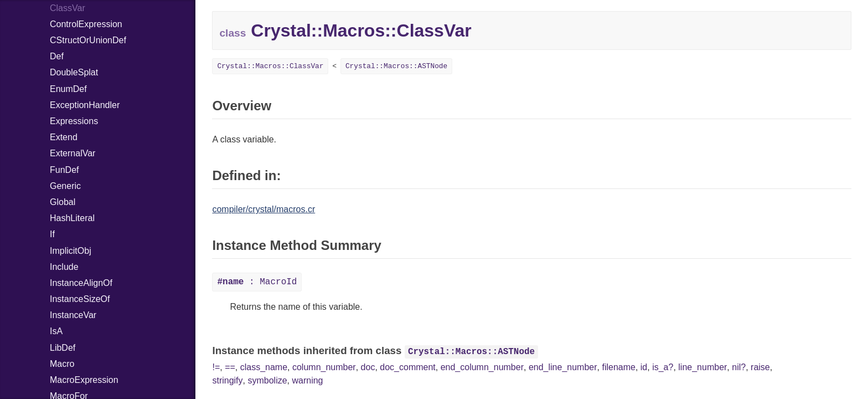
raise (760, 367)
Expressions (74, 121)
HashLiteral (72, 218)
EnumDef (68, 89)
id (644, 367)
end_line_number (563, 367)
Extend (64, 137)
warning (307, 380)
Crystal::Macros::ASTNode (396, 66)
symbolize (267, 380)
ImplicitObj (71, 251)
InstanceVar (73, 315)
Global (63, 202)
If (52, 234)
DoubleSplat (74, 72)
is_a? (663, 367)
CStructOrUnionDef (88, 40)
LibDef (63, 348)
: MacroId (257, 282)
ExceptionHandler (85, 105)
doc (368, 367)
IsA (56, 331)
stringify (227, 380)
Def (57, 56)
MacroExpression (84, 380)
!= (216, 367)
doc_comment (408, 367)
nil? (739, 367)
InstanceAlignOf (81, 283)
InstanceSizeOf (80, 299)
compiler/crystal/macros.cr (263, 209)
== (230, 367)
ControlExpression (86, 24)
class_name (264, 367)
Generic (65, 186)
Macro (62, 364)
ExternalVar (73, 153)
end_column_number (482, 367)
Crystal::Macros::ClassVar (270, 66)
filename (618, 367)
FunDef (64, 170)
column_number (324, 367)
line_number (702, 367)
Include (64, 267)
